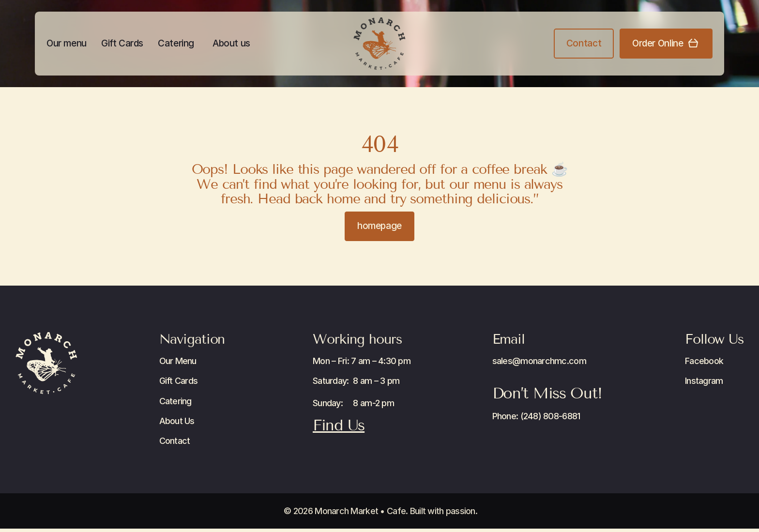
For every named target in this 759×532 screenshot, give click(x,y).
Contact (175, 441)
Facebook (704, 361)
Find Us (339, 425)
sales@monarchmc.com (539, 361)
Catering (176, 43)
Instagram (704, 381)
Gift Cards (122, 43)
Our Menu (178, 361)
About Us (177, 421)
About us (231, 43)
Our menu (67, 43)
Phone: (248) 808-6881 (536, 416)
